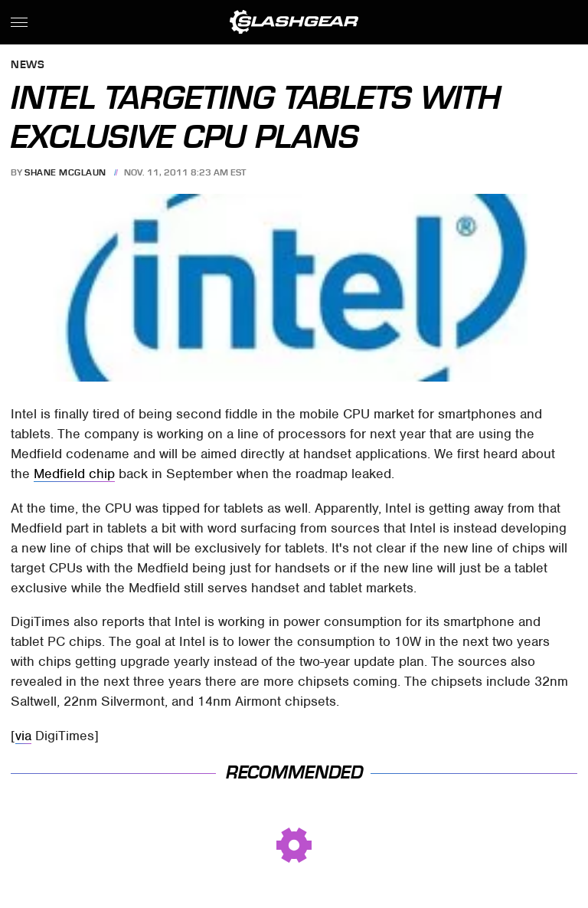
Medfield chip (74, 474)
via (23, 736)
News (28, 66)
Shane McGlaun (65, 172)
